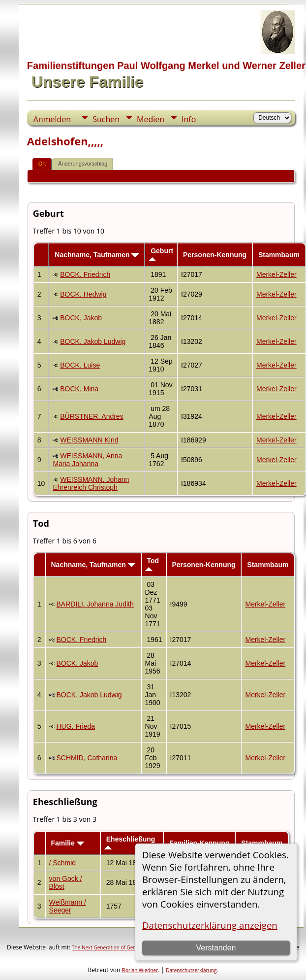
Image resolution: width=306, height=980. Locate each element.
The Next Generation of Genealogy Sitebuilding (125, 947)
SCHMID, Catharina (87, 758)
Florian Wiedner (140, 970)
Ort (42, 164)
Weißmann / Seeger (68, 906)
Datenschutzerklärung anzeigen (210, 925)
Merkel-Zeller (276, 274)
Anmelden (52, 119)
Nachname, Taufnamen (97, 255)
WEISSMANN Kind (89, 440)
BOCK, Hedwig (83, 294)
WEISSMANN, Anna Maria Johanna (87, 460)
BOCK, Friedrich (85, 274)
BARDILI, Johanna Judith (95, 604)
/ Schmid (62, 863)
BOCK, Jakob (81, 318)
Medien (151, 119)
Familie (68, 843)
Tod (152, 564)
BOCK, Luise (80, 365)
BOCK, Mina (79, 389)
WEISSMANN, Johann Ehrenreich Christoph (91, 483)
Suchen (106, 119)
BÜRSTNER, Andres (92, 416)
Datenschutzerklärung (191, 970)
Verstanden (216, 948)
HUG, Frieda (76, 726)
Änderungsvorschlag (83, 164)
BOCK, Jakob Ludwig (93, 341)
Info (189, 119)
